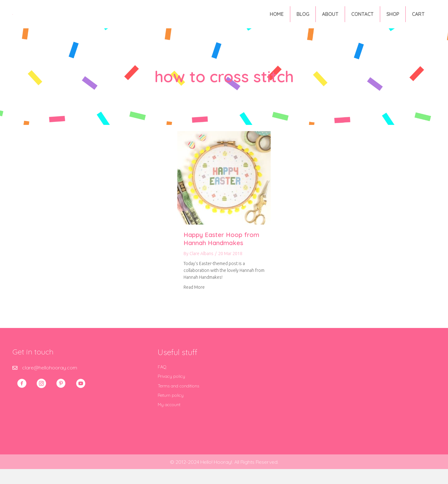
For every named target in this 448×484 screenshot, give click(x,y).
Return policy (171, 410)
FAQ (162, 382)
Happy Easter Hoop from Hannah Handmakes (221, 254)
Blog (303, 21)
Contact (362, 21)
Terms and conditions (178, 401)
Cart (418, 21)
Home (277, 21)
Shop (393, 21)
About (330, 21)
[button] (22, 399)
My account (169, 420)
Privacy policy (171, 391)
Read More (194, 302)
